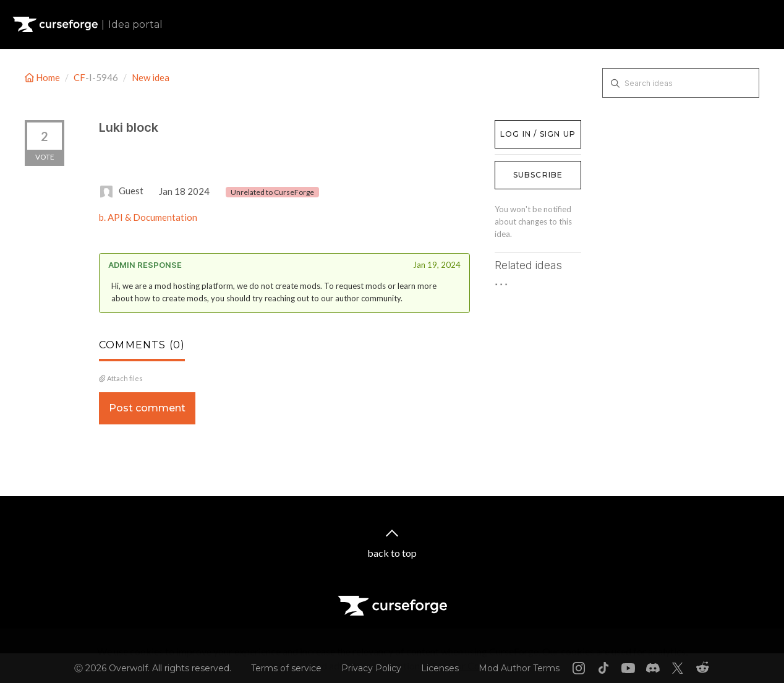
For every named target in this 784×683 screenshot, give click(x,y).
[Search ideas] (681, 83)
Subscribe (538, 175)
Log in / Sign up (526, 126)
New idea (151, 77)
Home (43, 77)
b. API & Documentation (148, 217)
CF (79, 77)
